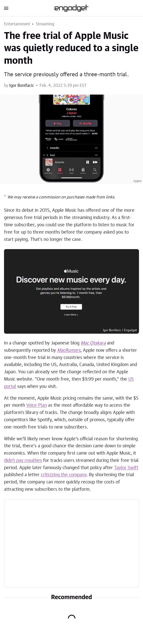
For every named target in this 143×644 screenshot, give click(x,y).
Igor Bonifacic (22, 86)
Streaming (45, 24)
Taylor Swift (126, 468)
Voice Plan (37, 405)
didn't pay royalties (23, 461)
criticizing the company (64, 475)
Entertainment (17, 24)
